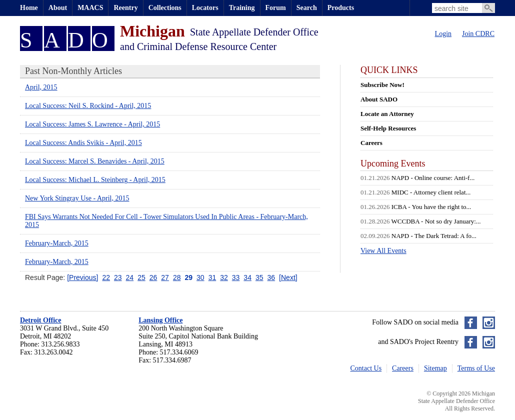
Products (341, 8)
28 (177, 277)
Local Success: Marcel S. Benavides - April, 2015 (95, 161)
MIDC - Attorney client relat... (431, 192)
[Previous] (82, 277)
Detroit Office (41, 320)
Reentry (125, 8)
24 (130, 277)
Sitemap (435, 368)
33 (236, 277)
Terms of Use (476, 368)
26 (153, 277)
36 (271, 277)
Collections (165, 8)
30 (200, 277)
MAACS (90, 8)
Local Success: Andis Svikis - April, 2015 (83, 143)
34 (247, 277)
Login (443, 34)
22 (106, 277)
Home (29, 8)
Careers (403, 368)
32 (224, 277)
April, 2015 (41, 87)
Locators (205, 8)
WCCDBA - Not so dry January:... (436, 221)
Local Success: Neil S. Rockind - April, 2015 (88, 106)
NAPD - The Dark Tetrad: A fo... (434, 236)
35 (259, 277)
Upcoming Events (393, 163)
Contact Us (366, 368)
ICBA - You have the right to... (431, 207)
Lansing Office (160, 320)
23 (118, 277)
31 (212, 277)
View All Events (383, 251)
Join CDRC (478, 34)
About (58, 8)
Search (307, 8)
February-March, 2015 (57, 243)
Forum (276, 8)
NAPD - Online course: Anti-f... (433, 178)
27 (165, 277)
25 (141, 277)
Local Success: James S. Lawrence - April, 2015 (92, 124)
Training (242, 8)
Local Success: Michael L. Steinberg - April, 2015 (95, 180)
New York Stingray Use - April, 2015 (77, 198)
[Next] (288, 277)
